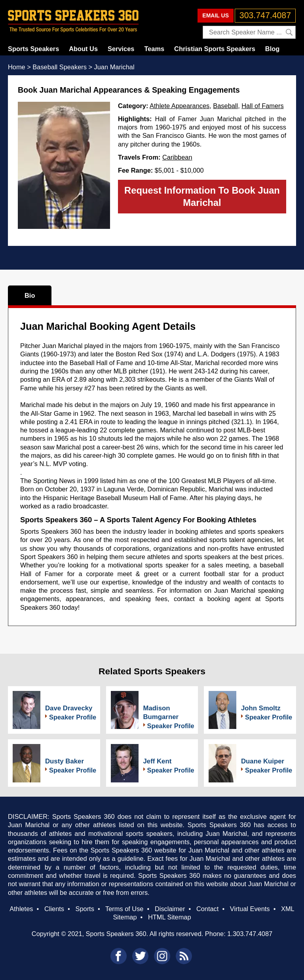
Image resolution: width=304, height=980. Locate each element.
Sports (85, 909)
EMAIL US (216, 15)
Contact (207, 909)
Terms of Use (124, 909)
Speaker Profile (73, 717)
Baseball (225, 106)
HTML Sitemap (170, 917)
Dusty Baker (65, 761)
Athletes (21, 909)
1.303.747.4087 (250, 934)
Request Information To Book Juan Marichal (202, 196)
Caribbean (177, 157)
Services (121, 49)
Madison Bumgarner (161, 713)
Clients (54, 909)
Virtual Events (250, 909)
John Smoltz (261, 708)
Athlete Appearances (180, 106)
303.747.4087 (265, 15)
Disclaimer (170, 909)
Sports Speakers (33, 49)
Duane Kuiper (263, 761)
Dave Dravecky (69, 708)
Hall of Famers (262, 106)
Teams (154, 49)
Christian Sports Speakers (215, 49)
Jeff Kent (158, 761)
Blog (272, 49)
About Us (83, 49)
